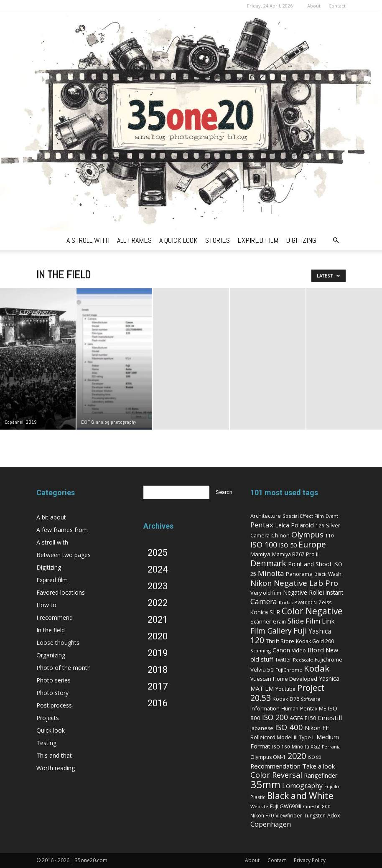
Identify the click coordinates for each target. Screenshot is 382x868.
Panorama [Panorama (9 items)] (299, 574)
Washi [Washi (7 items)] (335, 574)
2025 (158, 553)
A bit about (51, 517)
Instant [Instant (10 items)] (334, 592)
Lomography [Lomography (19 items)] (302, 786)
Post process (54, 705)
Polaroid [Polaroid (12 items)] (302, 525)
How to (46, 605)
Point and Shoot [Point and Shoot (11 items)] (310, 564)
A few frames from (62, 530)
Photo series (53, 680)
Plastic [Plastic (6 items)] (258, 797)
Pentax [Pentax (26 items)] (262, 525)
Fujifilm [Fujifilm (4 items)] (332, 787)
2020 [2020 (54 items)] (297, 756)
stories (218, 240)
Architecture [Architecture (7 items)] (266, 516)
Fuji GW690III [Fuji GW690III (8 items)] (286, 806)
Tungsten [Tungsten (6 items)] (315, 816)
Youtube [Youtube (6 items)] (285, 689)
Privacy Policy (310, 860)
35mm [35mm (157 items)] (265, 784)
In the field (51, 630)
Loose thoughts (58, 643)
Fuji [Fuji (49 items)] (300, 630)
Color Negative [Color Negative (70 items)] (312, 611)
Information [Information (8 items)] (265, 708)
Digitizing (49, 567)
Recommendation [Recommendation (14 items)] (275, 766)
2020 (158, 636)
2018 (158, 670)
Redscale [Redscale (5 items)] (303, 660)
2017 (158, 686)
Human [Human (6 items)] (290, 709)
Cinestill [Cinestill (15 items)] (330, 718)
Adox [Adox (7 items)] (334, 816)
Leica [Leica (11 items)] (282, 525)
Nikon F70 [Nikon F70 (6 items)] (262, 816)
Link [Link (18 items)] (328, 621)
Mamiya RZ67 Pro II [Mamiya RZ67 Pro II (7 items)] (295, 554)
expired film (258, 240)
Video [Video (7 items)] (299, 650)
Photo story (52, 693)
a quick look (178, 240)
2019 (158, 653)
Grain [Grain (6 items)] (279, 622)
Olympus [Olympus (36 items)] (307, 534)
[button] (336, 241)
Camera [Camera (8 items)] (260, 535)
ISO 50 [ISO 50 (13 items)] (288, 545)
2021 (158, 620)
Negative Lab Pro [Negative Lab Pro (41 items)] (306, 583)
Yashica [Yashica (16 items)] (320, 631)
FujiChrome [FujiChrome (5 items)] (289, 670)
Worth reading (56, 768)
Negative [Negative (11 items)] (295, 592)
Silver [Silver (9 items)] (333, 525)
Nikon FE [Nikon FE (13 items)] (317, 728)
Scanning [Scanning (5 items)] (261, 650)
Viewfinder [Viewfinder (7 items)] (289, 816)
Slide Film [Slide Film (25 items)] (304, 621)
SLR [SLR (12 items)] (275, 612)
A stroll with (52, 542)
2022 (158, 603)
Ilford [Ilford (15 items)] (316, 650)
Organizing (51, 655)
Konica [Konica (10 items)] (259, 612)
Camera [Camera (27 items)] (264, 601)
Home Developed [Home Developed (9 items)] (295, 679)
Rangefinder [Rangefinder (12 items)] (321, 775)
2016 (158, 703)
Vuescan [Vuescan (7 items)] (261, 679)
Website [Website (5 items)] (259, 806)
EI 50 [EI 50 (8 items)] (310, 718)
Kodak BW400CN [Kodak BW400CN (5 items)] (298, 602)
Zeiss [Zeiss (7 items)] (325, 602)
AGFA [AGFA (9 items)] (296, 718)
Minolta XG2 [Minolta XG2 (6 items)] (306, 747)
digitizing (301, 240)
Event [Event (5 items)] (332, 516)
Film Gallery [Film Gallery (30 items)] (271, 631)
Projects (48, 718)
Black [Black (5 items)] (320, 574)
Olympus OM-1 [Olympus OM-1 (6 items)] (268, 757)
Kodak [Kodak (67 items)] (317, 668)
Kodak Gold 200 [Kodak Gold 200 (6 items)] (315, 641)
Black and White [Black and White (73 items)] (300, 795)
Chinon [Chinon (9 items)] (280, 535)
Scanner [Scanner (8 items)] (261, 621)
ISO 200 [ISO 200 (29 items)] (275, 717)
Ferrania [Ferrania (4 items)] (331, 747)
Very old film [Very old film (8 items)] (266, 593)
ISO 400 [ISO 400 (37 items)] (289, 727)
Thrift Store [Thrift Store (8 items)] (280, 641)
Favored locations (61, 592)
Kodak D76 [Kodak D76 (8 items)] (286, 699)
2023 (158, 586)
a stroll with (88, 240)
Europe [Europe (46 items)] (312, 544)
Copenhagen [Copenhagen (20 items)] (271, 824)
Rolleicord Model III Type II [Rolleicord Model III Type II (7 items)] (283, 737)
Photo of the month (64, 668)
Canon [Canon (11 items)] (281, 650)
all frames (134, 240)
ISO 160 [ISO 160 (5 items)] (281, 747)
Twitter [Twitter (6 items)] (283, 660)
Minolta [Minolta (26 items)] (271, 573)
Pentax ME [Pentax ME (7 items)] (313, 709)
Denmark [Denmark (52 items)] (268, 563)
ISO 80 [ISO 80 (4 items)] (315, 757)
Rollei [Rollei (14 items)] (316, 592)
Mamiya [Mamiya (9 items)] (260, 554)
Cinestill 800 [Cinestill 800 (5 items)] (317, 806)
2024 (158, 569)
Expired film (52, 580)
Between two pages (64, 555)
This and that (54, 755)
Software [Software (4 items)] (311, 699)
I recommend (55, 617)
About (314, 6)
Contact (337, 6)
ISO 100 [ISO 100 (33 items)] (264, 545)
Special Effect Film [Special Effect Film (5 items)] (303, 516)
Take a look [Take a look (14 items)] (318, 766)
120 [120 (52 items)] (257, 640)
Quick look (51, 730)
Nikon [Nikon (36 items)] (261, 583)
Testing (46, 743)
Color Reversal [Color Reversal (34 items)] (276, 775)
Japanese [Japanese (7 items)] (262, 728)
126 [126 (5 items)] (320, 526)
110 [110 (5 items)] (330, 536)
